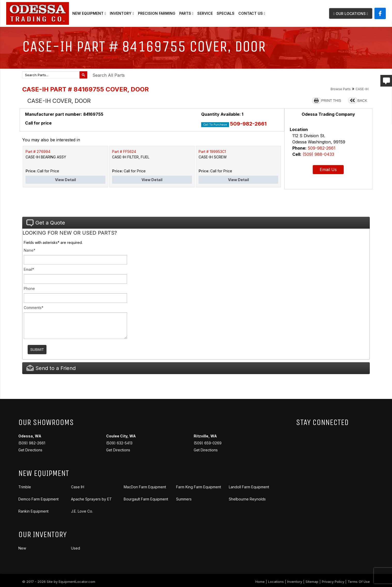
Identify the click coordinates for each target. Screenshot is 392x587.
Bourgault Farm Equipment (146, 499)
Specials (226, 13)
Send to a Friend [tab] (51, 368)
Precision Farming (157, 13)
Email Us (328, 169)
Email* (29, 269)
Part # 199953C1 (212, 152)
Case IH (78, 487)
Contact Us (252, 13)
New (22, 548)
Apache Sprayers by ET (91, 499)
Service (205, 13)
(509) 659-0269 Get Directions (208, 443)
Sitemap (312, 582)
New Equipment (89, 13)
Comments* (34, 308)
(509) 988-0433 (318, 154)
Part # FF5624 (124, 152)
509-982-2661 (248, 124)
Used (76, 548)
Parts (186, 13)
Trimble (25, 487)
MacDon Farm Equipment (145, 487)
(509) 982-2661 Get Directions (32, 443)
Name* (30, 250)
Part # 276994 (38, 152)
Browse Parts (341, 89)
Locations (276, 582)
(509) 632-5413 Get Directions (121, 443)
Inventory (122, 13)
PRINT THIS (331, 101)
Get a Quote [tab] (46, 223)
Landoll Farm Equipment (249, 487)
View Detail (65, 180)
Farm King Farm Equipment (199, 487)
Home (260, 582)
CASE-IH (362, 89)
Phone (29, 288)
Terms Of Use (359, 582)
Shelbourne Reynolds (247, 499)
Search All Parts (109, 75)
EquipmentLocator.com (77, 582)
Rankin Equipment (33, 511)
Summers (184, 499)
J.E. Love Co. (82, 511)
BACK (362, 101)
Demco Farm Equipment (38, 499)
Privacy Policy (333, 582)
